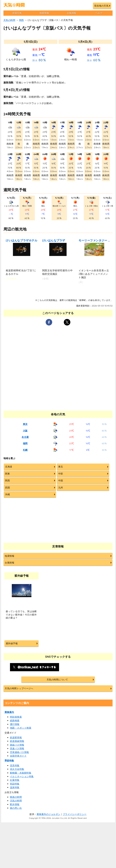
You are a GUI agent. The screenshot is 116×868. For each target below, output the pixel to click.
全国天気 (17, 13)
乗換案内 (9, 712)
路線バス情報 (17, 745)
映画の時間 (16, 797)
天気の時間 (9, 20)
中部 (61, 474)
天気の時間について (57, 680)
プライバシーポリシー (75, 814)
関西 (22, 20)
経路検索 (15, 720)
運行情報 (15, 724)
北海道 (9, 467)
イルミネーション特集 (22, 776)
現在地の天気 (101, 6)
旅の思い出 (16, 808)
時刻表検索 (16, 717)
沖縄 (7, 494)
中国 (61, 481)
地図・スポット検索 (21, 728)
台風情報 (72, 13)
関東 (7, 474)
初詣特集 (15, 784)
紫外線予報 (12, 643)
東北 (61, 467)
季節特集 (9, 761)
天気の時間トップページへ (19, 688)
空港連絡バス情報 (19, 752)
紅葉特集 (15, 780)
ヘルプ (99, 13)
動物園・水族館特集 (21, 773)
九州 (61, 488)
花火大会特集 (17, 769)
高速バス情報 (17, 748)
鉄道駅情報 (16, 737)
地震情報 (44, 13)
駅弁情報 (15, 804)
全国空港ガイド (18, 756)
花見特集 (15, 765)
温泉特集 (15, 787)
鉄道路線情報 (17, 741)
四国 (7, 488)
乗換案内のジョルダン (49, 814)
